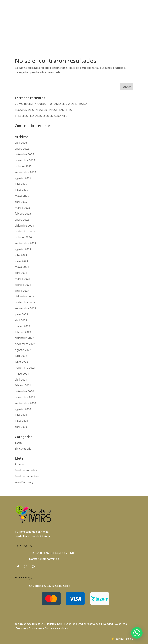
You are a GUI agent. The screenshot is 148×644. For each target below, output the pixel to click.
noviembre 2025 (25, 160)
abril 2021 (21, 379)
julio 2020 (21, 415)
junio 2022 (21, 362)
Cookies (49, 628)
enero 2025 (22, 220)
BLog (18, 443)
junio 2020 (21, 421)
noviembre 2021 (25, 368)
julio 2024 (21, 255)
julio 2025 (21, 184)
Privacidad (107, 624)
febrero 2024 (23, 285)
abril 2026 (21, 143)
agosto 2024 (23, 249)
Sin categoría (23, 449)
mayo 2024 (22, 267)
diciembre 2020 (24, 391)
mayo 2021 (22, 374)
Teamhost (120, 639)
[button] (137, 633)
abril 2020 (21, 427)
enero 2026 (22, 149)
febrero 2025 (23, 214)
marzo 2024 (22, 279)
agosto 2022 (23, 350)
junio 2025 (21, 190)
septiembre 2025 (25, 172)
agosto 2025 (23, 178)
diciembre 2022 (24, 338)
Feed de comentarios (28, 476)
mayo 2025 (22, 196)
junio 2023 (21, 314)
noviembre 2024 (25, 231)
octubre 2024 (23, 237)
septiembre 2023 (25, 308)
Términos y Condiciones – (30, 628)
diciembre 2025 (24, 154)
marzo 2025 (22, 208)
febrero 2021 (23, 385)
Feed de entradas (26, 470)
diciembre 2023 (24, 296)
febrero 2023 (23, 332)
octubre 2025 (23, 166)
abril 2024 (21, 273)
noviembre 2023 (25, 302)
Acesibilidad (63, 628)
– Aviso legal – (121, 624)
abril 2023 (21, 320)
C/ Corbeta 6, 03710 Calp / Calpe (50, 586)
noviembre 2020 (25, 397)
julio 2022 (21, 356)
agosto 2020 (23, 409)
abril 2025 (21, 202)
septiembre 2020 (25, 403)
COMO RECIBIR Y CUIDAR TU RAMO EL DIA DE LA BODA (51, 104)
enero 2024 (22, 291)
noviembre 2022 (25, 344)
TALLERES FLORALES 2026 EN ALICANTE (41, 116)
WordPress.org (24, 482)
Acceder (20, 464)
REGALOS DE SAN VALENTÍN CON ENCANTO (44, 110)
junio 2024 (21, 261)
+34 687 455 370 (63, 553)
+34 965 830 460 (40, 553)
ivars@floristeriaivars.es (44, 559)
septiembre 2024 (25, 243)
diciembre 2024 (24, 225)
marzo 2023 (22, 326)
